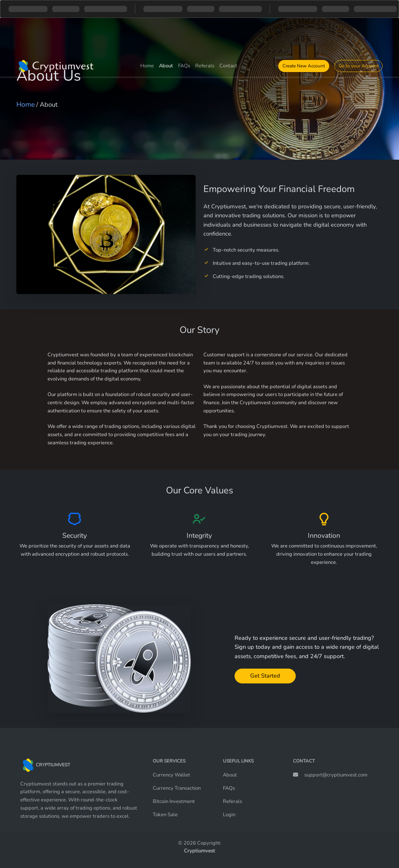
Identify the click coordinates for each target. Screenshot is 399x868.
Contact (228, 66)
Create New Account (304, 66)
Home (147, 66)
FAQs (184, 66)
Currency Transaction (177, 788)
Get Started (265, 676)
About (166, 66)
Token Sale (165, 815)
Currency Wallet (171, 775)
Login (229, 815)
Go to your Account (359, 66)
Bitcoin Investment (174, 801)
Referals (205, 66)
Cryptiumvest (199, 851)
